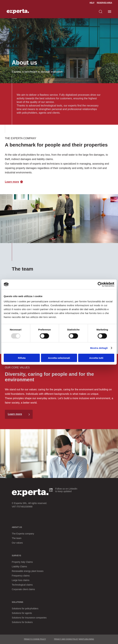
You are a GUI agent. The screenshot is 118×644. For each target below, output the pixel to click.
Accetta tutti (96, 358)
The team (17, 538)
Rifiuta (22, 358)
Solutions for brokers (22, 622)
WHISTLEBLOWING (86, 639)
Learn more (12, 182)
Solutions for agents (22, 613)
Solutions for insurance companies (29, 618)
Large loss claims (21, 580)
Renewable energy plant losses (28, 571)
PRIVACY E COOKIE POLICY (35, 639)
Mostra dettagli (99, 348)
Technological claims (22, 585)
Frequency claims (21, 576)
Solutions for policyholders (25, 609)
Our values (17, 543)
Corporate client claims (23, 589)
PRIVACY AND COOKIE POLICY (66, 639)
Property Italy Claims (22, 562)
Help (92, 3)
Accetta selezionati (59, 358)
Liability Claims (19, 567)
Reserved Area (105, 3)
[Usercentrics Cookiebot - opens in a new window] (100, 284)
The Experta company (23, 534)
